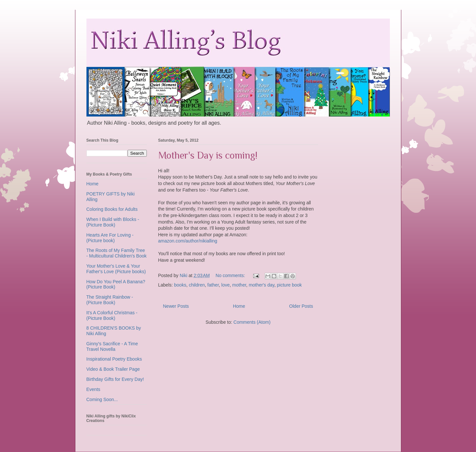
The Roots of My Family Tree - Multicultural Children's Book (117, 253)
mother (239, 285)
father (213, 285)
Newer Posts (176, 306)
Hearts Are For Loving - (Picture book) (110, 238)
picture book (289, 285)
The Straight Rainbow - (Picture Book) (110, 300)
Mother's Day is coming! (208, 155)
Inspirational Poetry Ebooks (114, 359)
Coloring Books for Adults (112, 209)
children (197, 285)
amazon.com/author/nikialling (188, 241)
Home (239, 306)
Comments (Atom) (252, 322)
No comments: (231, 275)
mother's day (261, 285)
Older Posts (301, 306)
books (180, 285)
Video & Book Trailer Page (113, 369)
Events (93, 389)
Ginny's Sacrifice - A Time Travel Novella (112, 346)
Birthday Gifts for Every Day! (115, 379)
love (225, 285)
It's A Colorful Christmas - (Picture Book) (112, 315)
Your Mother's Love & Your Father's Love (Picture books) (116, 269)
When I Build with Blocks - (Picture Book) (113, 222)
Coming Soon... (102, 399)
